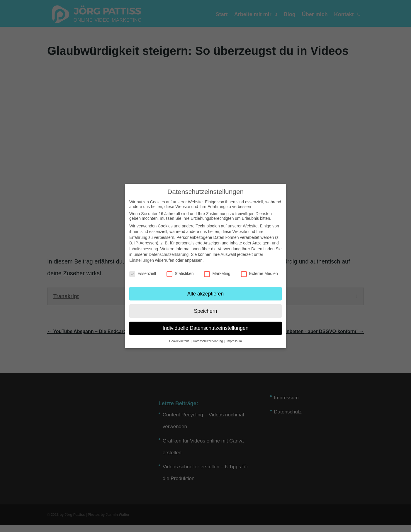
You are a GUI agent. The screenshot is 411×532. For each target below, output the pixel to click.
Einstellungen (142, 260)
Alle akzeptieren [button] (206, 294)
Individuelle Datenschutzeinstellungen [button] (206, 328)
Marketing (217, 273)
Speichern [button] (206, 311)
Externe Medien (259, 273)
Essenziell (143, 273)
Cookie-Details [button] (180, 341)
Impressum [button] (234, 341)
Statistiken (180, 273)
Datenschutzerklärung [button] (208, 341)
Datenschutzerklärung (169, 254)
